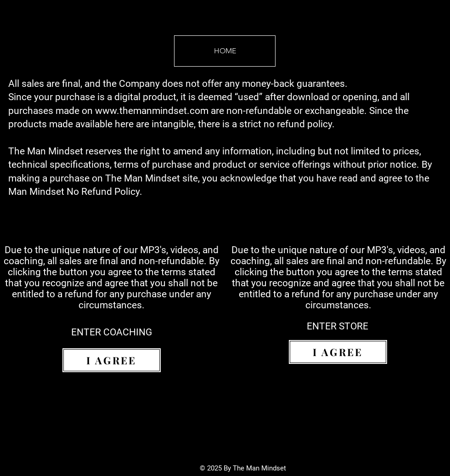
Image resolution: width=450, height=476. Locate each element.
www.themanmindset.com (152, 111)
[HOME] (225, 51)
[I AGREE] (112, 360)
